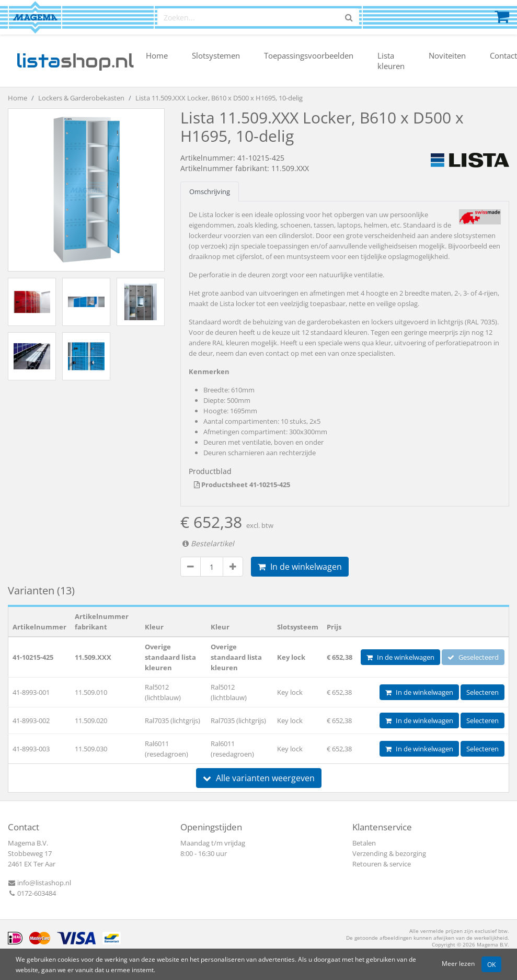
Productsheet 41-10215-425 (242, 485)
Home (157, 55)
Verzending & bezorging (389, 853)
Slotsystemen (216, 55)
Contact (503, 55)
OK (491, 964)
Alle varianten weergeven (259, 778)
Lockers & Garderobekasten (81, 98)
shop (75, 61)
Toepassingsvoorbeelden (309, 55)
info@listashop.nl (39, 883)
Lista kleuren (391, 61)
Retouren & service (382, 864)
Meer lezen (458, 963)
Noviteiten (447, 55)
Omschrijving (210, 192)
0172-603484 (32, 893)
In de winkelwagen (300, 567)
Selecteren (482, 692)
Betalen (364, 843)
